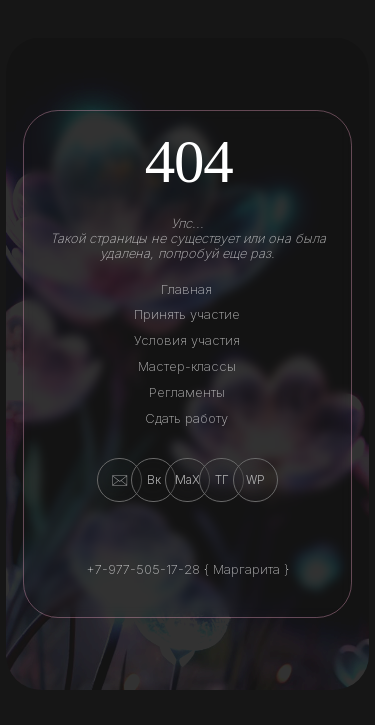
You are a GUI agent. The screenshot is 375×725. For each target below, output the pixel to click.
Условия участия (187, 340)
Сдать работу (186, 418)
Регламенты (187, 392)
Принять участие (187, 314)
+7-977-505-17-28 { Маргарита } (187, 569)
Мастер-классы (187, 366)
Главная (186, 289)
